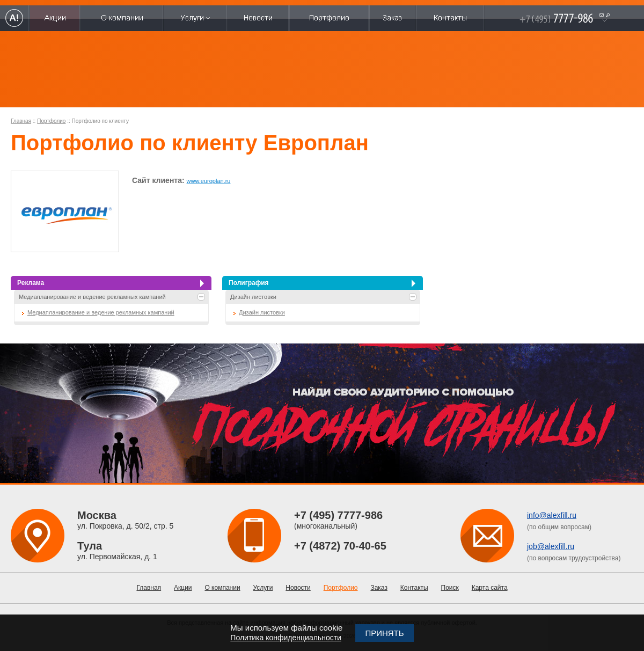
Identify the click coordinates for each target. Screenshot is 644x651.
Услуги (263, 588)
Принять (384, 633)
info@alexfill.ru (552, 515)
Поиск (450, 588)
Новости (298, 588)
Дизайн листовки (253, 297)
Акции (183, 588)
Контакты (414, 588)
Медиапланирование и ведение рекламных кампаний (92, 297)
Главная (21, 121)
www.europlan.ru (209, 181)
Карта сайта (490, 588)
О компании (222, 588)
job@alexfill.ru (551, 546)
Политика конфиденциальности (286, 638)
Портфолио (51, 121)
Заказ (379, 588)
